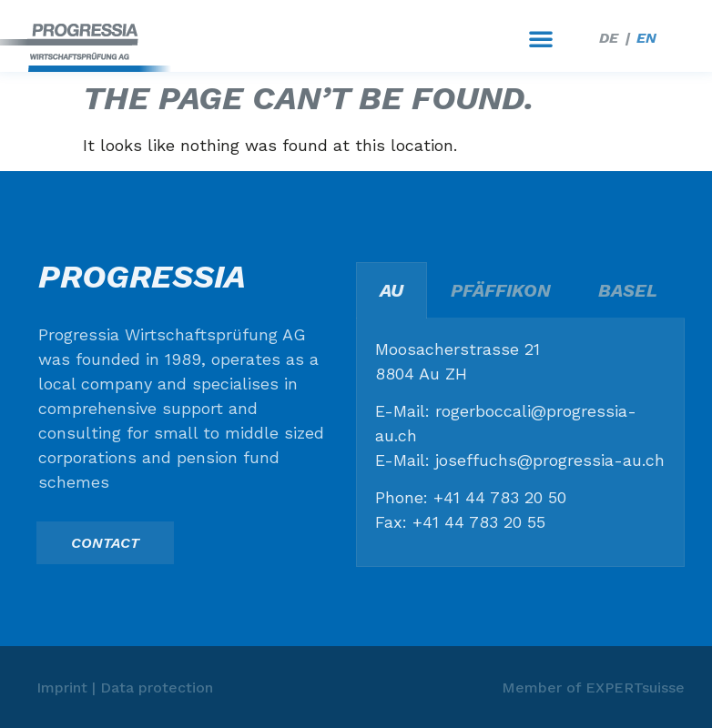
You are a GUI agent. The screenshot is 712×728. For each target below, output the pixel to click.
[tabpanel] (520, 443)
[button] (541, 38)
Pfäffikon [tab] (501, 290)
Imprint (62, 688)
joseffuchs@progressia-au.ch (550, 460)
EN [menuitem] (646, 38)
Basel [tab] (628, 290)
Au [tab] (392, 290)
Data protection (157, 688)
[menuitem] (609, 38)
